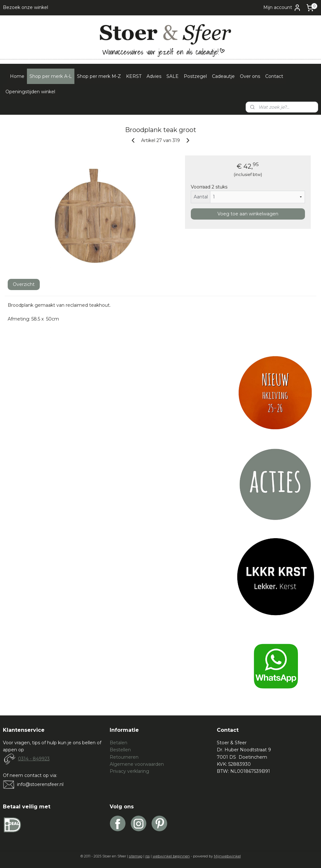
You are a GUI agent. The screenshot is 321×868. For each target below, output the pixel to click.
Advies (154, 76)
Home (17, 76)
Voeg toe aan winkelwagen (248, 214)
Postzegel (195, 76)
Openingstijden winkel (30, 92)
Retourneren (124, 757)
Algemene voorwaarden (137, 764)
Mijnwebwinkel (227, 856)
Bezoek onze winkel (25, 7)
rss (148, 856)
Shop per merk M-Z (99, 76)
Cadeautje (223, 76)
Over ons (250, 76)
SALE (173, 76)
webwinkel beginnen (171, 856)
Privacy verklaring (129, 771)
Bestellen (120, 750)
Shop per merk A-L (51, 76)
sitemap (136, 856)
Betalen (118, 743)
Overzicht (24, 284)
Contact (274, 76)
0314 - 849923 (34, 759)
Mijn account (282, 8)
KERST (134, 76)
